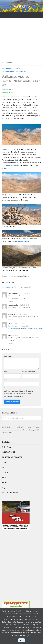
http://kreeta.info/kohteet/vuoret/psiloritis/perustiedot (26, 328)
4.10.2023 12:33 (18, 335)
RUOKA (4, 482)
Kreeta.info (21, 6)
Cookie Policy (6, 447)
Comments (9, 287)
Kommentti (8, 356)
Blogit (4, 487)
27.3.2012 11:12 (25, 293)
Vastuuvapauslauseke (10, 493)
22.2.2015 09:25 (19, 323)
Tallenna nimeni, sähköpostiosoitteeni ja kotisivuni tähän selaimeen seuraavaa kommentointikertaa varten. (18, 394)
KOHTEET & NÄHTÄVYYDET (12, 457)
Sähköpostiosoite (29, 371)
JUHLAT (5, 477)
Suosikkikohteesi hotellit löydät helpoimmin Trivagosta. (21, 430)
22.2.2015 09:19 (21, 314)
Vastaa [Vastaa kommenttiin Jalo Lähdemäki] (11, 301)
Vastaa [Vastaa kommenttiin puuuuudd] (11, 320)
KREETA (5, 467)
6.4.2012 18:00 (24, 305)
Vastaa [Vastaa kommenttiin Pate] (11, 343)
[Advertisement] (21, 39)
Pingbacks (24, 287)
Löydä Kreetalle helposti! (15, 71)
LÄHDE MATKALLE (8, 452)
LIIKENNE (5, 472)
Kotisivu (7, 380)
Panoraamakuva (12, 165)
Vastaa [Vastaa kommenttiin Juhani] (11, 331)
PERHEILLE (6, 462)
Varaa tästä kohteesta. (12, 69)
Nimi (6, 371)
